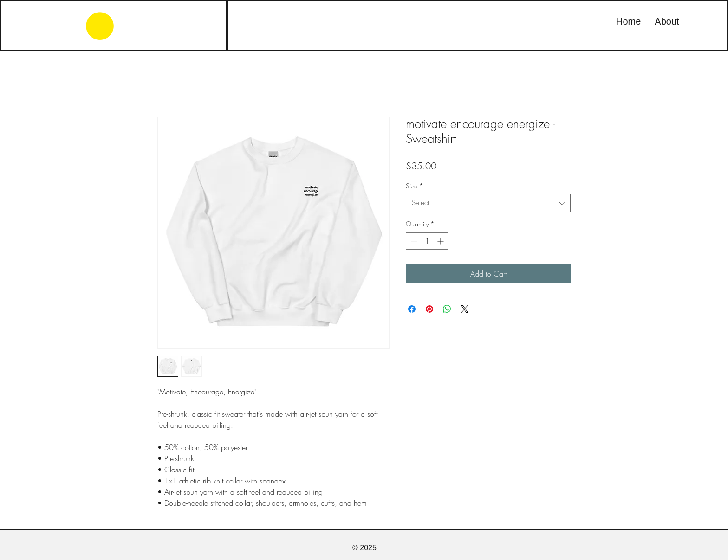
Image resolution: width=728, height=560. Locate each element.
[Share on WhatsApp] (447, 309)
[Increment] (441, 241)
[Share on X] (465, 309)
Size (415, 186)
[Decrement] (413, 241)
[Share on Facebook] (412, 309)
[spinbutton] (427, 241)
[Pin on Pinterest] (429, 309)
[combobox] (488, 203)
